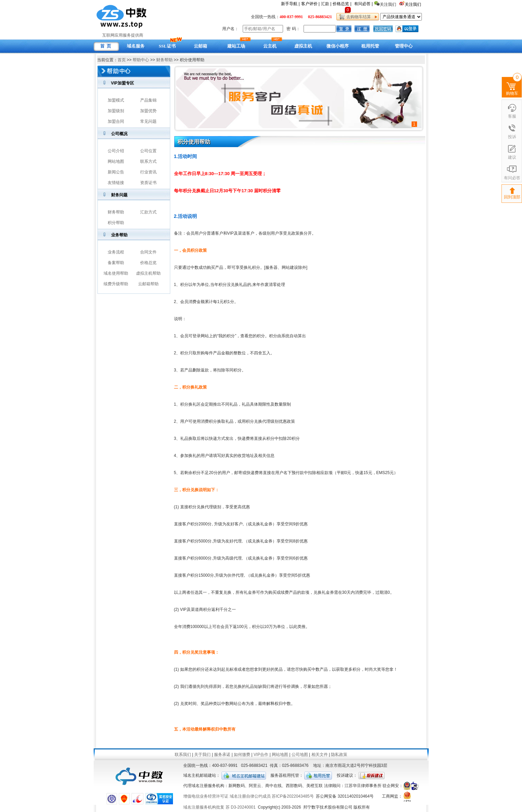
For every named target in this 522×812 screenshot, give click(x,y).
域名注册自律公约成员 (250, 796)
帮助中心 (141, 60)
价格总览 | (342, 4)
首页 (122, 60)
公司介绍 (116, 151)
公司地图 (300, 755)
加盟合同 (116, 121)
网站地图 (116, 161)
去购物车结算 (358, 17)
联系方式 (148, 161)
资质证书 (148, 183)
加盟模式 (116, 100)
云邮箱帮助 (148, 284)
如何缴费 (242, 755)
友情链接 (116, 183)
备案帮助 (116, 263)
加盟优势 (148, 111)
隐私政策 (339, 755)
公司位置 (148, 151)
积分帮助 (116, 223)
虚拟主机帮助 (148, 273)
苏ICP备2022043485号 (293, 796)
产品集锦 (148, 100)
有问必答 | (363, 4)
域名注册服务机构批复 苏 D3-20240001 (219, 807)
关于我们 (202, 755)
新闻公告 (116, 172)
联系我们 (183, 755)
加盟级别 (116, 111)
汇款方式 (148, 212)
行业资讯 (148, 172)
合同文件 (148, 252)
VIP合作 (261, 755)
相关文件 (320, 755)
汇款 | (326, 4)
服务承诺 (222, 755)
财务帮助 (164, 60)
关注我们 (413, 4)
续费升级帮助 (116, 284)
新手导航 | (290, 4)
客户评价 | (310, 4)
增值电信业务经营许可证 (206, 796)
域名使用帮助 (116, 273)
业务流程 (116, 252)
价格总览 (148, 263)
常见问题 (148, 121)
